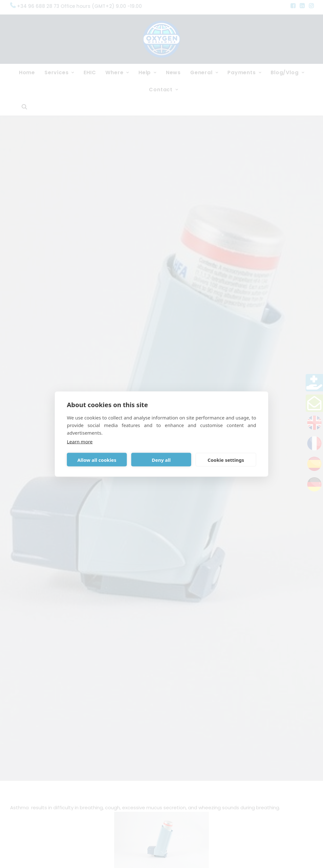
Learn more (80, 442)
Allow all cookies (97, 460)
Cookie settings (226, 460)
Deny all (161, 460)
